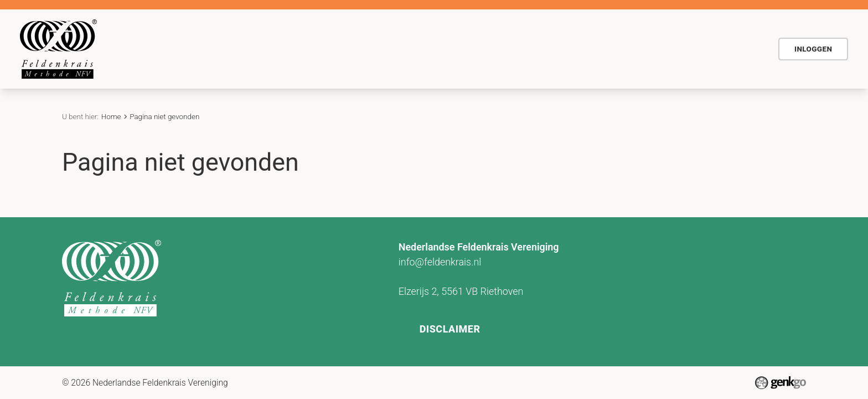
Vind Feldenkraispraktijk (659, 48)
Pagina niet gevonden (164, 117)
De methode (338, 48)
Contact (568, 48)
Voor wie (404, 48)
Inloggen (813, 49)
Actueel (514, 48)
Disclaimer (451, 326)
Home (287, 49)
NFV (742, 48)
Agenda (460, 48)
